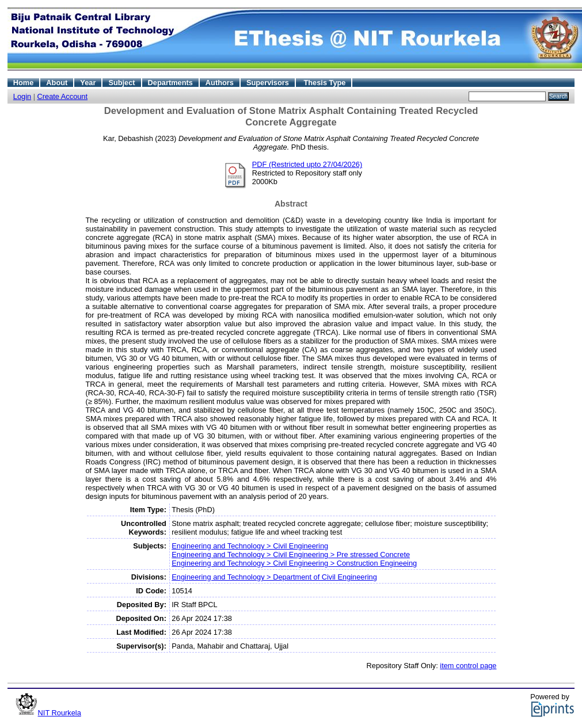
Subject (121, 83)
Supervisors (268, 83)
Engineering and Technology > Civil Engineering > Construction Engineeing (294, 563)
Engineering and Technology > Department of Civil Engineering (274, 577)
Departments (170, 83)
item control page (468, 666)
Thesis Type (324, 83)
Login (22, 96)
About (57, 83)
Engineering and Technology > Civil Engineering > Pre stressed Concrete (291, 554)
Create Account (63, 96)
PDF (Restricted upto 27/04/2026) (307, 164)
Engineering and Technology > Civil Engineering (250, 546)
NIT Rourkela (60, 713)
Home (24, 83)
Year (88, 83)
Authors (220, 83)
